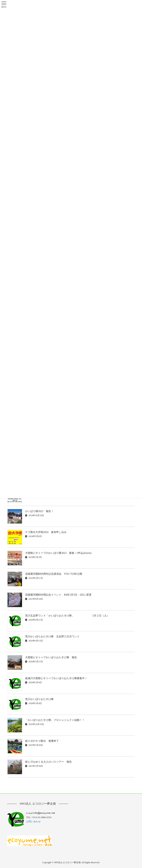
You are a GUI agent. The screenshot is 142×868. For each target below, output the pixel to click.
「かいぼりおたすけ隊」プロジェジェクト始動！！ (55, 720)
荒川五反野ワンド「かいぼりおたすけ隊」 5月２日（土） (67, 616)
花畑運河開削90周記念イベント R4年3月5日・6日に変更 (58, 595)
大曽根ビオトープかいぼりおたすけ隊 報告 (51, 657)
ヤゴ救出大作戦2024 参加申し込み (46, 532)
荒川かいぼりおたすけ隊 (39, 699)
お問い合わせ (33, 822)
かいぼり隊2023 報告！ (39, 511)
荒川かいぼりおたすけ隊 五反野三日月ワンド (52, 637)
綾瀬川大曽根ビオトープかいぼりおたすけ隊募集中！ (56, 678)
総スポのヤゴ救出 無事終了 (42, 741)
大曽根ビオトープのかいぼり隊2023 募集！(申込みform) (58, 553)
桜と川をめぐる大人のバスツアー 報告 (48, 762)
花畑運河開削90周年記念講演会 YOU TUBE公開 (54, 574)
